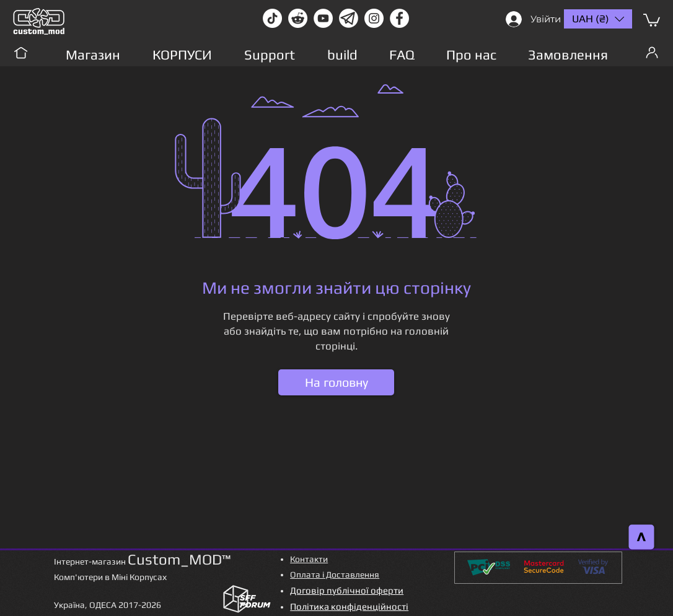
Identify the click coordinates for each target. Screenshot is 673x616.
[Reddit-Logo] (298, 18)
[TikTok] (272, 18)
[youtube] (323, 18)
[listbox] (598, 19)
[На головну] (336, 382)
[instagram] (374, 18)
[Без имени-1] (349, 18)
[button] (652, 20)
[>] (642, 537)
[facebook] (399, 18)
